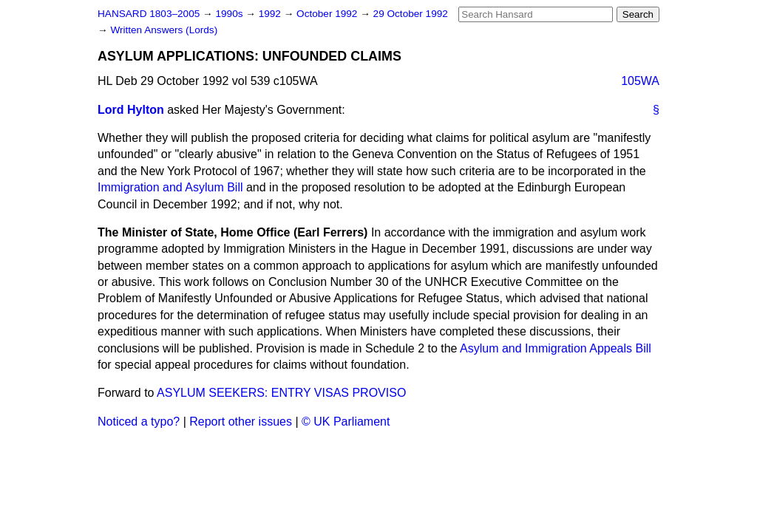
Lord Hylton (131, 110)
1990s (230, 14)
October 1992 (328, 14)
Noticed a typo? (139, 422)
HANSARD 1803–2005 (149, 14)
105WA (640, 81)
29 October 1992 (411, 14)
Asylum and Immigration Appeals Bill (556, 348)
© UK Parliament (346, 422)
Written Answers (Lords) (164, 30)
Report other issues (241, 422)
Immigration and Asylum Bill (170, 187)
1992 (271, 14)
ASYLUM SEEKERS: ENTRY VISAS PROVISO (281, 393)
